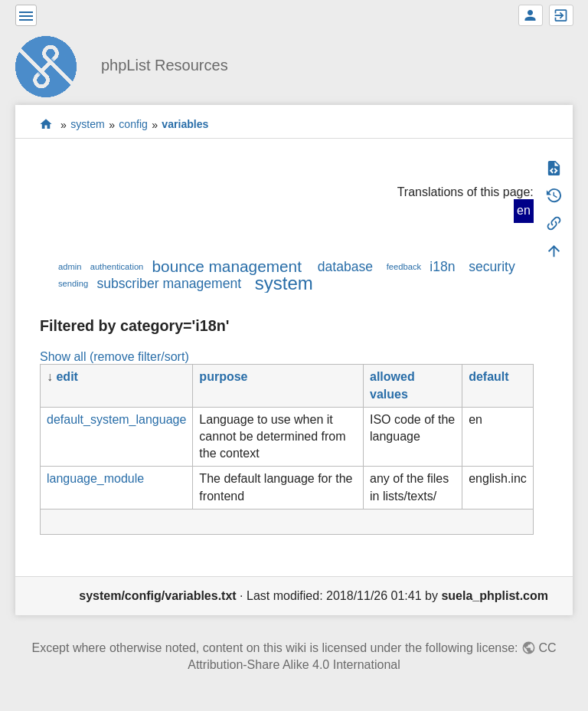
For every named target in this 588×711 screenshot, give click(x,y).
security (492, 267)
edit (67, 377)
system (88, 125)
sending (73, 283)
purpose (223, 377)
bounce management (227, 266)
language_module (95, 478)
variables (185, 125)
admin (70, 267)
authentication (117, 267)
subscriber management (169, 283)
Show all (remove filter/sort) (114, 357)
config (133, 125)
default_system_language (116, 419)
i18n (442, 267)
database (345, 267)
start (46, 125)
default (488, 377)
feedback (404, 267)
